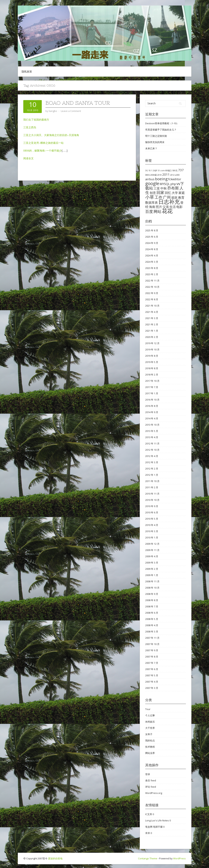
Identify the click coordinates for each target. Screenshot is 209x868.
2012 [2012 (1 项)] (172, 175)
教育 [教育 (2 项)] (181, 198)
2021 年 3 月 (152, 318)
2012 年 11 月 (152, 443)
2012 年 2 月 (152, 469)
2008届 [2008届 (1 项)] (153, 175)
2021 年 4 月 (152, 312)
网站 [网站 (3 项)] (157, 211)
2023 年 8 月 (152, 268)
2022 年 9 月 (152, 293)
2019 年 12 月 (152, 343)
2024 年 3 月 (152, 262)
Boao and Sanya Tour (78, 103)
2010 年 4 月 (152, 525)
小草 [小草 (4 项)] (150, 197)
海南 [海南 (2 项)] (152, 207)
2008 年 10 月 (152, 588)
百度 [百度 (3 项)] (149, 211)
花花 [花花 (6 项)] (167, 211)
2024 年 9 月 (152, 243)
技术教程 (150, 747)
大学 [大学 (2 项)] (175, 193)
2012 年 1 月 (152, 475)
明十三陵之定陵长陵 (156, 136)
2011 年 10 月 (152, 481)
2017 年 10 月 (152, 381)
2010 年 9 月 (152, 506)
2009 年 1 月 (152, 575)
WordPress (179, 858)
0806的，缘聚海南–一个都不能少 (43, 151)
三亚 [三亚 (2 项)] (157, 188)
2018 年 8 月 (152, 368)
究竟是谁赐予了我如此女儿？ (161, 130)
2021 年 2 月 (152, 324)
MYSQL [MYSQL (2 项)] (165, 184)
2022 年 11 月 (152, 281)
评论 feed (151, 787)
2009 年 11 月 (152, 550)
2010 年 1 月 (152, 538)
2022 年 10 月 (152, 287)
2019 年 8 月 (152, 356)
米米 (148, 833)
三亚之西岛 (30, 127)
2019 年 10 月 (152, 349)
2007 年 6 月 (152, 669)
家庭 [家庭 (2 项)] (182, 193)
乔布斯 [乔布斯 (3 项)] (173, 188)
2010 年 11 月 (152, 494)
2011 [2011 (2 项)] (166, 174)
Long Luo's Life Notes (157, 820)
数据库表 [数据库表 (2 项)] (152, 202)
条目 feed (151, 780)
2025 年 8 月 (152, 230)
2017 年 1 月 (152, 393)
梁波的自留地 (55, 858)
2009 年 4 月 (152, 556)
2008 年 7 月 (152, 606)
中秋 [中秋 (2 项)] (164, 188)
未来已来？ (151, 148)
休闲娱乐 (150, 722)
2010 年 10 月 (152, 500)
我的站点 (150, 740)
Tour (148, 709)
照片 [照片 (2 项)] (159, 207)
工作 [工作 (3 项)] (159, 197)
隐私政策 (27, 71)
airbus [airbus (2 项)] (150, 179)
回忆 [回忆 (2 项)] (168, 193)
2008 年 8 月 (152, 600)
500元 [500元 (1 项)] (175, 171)
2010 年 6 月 (152, 512)
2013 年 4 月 (152, 437)
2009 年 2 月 (152, 569)
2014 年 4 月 (152, 418)
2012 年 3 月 (152, 462)
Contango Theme (148, 858)
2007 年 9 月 (152, 650)
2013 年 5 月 (152, 431)
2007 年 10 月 (152, 644)
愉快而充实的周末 (155, 142)
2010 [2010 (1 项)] (159, 175)
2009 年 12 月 (152, 544)
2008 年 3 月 (152, 632)
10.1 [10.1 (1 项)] (150, 171)
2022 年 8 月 (152, 299)
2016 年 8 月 (152, 406)
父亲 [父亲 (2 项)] (166, 207)
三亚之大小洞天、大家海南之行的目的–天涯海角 (51, 135)
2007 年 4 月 (152, 682)
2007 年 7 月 (152, 663)
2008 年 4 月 (152, 625)
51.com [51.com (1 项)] (161, 171)
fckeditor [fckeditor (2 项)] (175, 179)
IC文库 (149, 814)
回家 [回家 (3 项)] (160, 192)
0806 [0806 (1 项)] (147, 175)
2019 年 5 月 (152, 362)
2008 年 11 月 (152, 581)
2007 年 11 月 (152, 638)
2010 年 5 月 (152, 519)
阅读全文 (28, 158)
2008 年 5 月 (152, 619)
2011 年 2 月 (152, 487)
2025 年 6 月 (152, 237)
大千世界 (150, 728)
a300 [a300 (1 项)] (177, 175)
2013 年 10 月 (152, 425)
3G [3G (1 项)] (147, 171)
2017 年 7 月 (152, 387)
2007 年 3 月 (152, 688)
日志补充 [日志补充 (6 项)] (169, 202)
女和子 (149, 734)
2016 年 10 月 (152, 400)
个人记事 (150, 715)
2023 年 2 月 (152, 274)
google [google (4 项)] (152, 183)
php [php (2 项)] (173, 184)
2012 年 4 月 (152, 456)
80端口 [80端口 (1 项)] (169, 171)
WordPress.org (154, 793)
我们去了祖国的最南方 (36, 120)
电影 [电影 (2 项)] (179, 207)
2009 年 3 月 (152, 563)
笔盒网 (149, 827)
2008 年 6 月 (152, 613)
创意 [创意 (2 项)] (153, 193)
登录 (148, 774)
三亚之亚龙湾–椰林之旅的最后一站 (43, 143)
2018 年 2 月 (152, 375)
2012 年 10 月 (152, 450)
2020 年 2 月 (152, 337)
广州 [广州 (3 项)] (167, 197)
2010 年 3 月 (152, 531)
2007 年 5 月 (152, 675)
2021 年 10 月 (152, 306)
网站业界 (150, 753)
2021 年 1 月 (152, 331)
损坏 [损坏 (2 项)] (174, 198)
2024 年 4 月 (152, 255)
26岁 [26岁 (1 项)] (155, 171)
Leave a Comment (71, 111)
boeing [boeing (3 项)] (161, 179)
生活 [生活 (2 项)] (173, 207)
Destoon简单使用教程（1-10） (162, 123)
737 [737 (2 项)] (181, 170)
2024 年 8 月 (152, 249)
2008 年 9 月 (152, 594)
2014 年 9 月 (152, 412)
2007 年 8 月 (152, 657)
